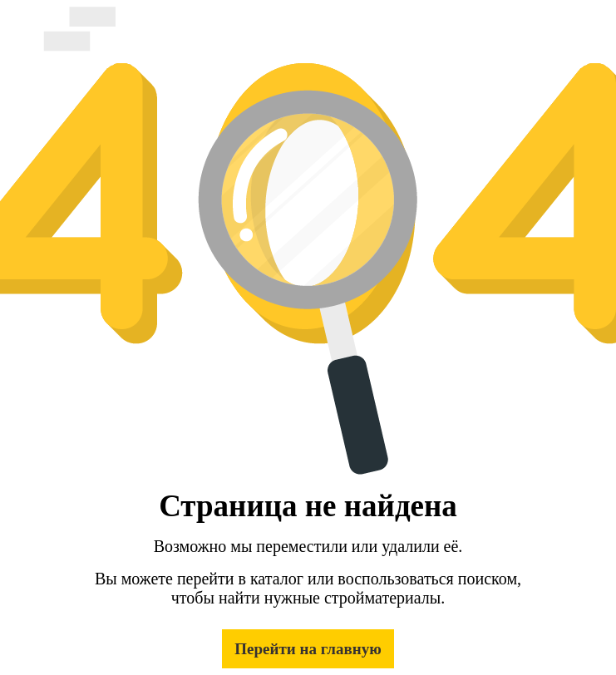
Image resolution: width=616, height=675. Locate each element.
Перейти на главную (308, 649)
